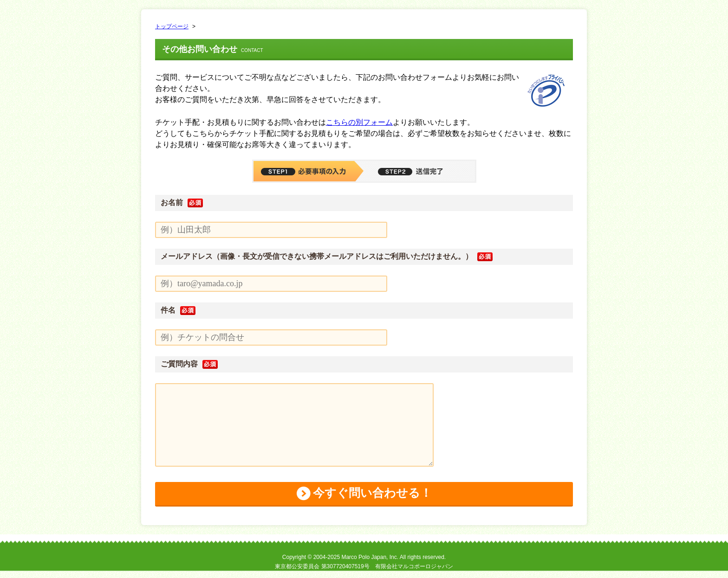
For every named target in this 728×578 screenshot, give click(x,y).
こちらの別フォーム (359, 122)
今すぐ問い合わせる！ (372, 497)
